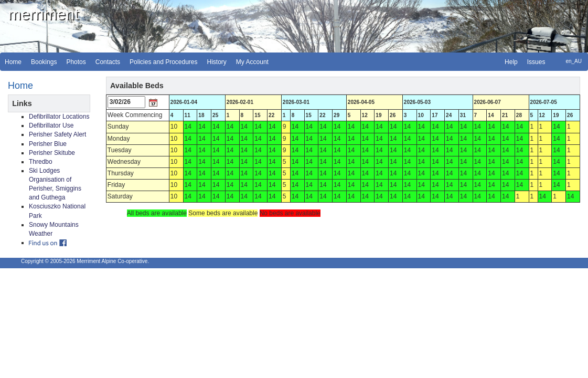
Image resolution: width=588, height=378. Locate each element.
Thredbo (41, 162)
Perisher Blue (48, 144)
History (217, 62)
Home (13, 62)
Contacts (108, 62)
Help (511, 62)
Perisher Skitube (52, 153)
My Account (252, 62)
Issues (536, 62)
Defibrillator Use (51, 125)
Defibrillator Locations (59, 117)
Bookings (44, 62)
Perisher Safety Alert (57, 134)
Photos (76, 62)
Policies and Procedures (163, 62)
